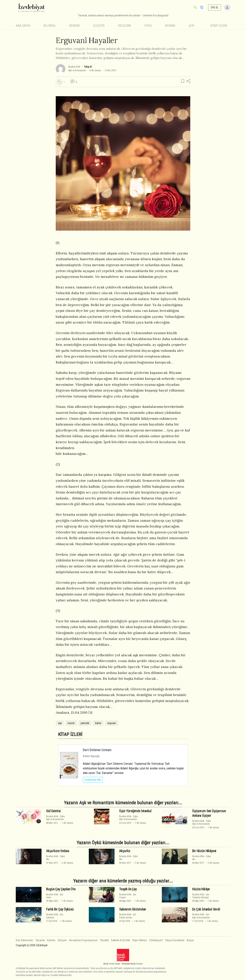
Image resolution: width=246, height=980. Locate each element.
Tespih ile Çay (128, 889)
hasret (71, 723)
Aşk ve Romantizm (77, 70)
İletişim (62, 940)
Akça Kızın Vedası (58, 851)
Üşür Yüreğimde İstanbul (135, 811)
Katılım (51, 940)
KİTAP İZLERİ (219, 26)
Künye (190, 940)
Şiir (191, 26)
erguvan (112, 723)
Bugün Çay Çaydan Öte (61, 889)
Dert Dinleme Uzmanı (97, 750)
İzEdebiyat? (156, 940)
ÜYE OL (215, 7)
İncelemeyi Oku (93, 780)
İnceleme (124, 26)
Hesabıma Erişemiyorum (84, 940)
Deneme (74, 26)
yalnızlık (85, 723)
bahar (98, 723)
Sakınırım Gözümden (133, 909)
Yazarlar (40, 940)
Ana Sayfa (23, 26)
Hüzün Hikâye (201, 889)
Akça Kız (125, 851)
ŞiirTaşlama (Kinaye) (201, 896)
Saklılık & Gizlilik (121, 940)
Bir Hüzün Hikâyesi (204, 851)
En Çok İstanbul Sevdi (206, 909)
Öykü (148, 26)
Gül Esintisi (53, 811)
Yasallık (104, 940)
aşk (60, 723)
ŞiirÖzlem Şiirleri (128, 916)
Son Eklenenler (25, 940)
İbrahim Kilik (74, 67)
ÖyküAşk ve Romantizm (55, 818)
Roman (170, 26)
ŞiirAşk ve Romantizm (201, 916)
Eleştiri (99, 26)
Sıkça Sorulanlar (175, 940)
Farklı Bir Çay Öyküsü (60, 909)
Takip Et (88, 67)
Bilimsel (50, 26)
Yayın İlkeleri (140, 940)
